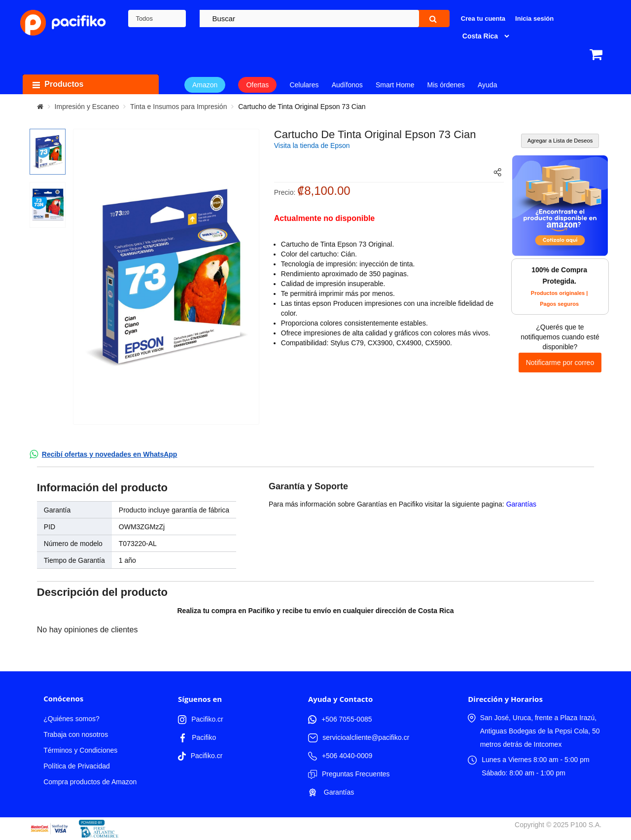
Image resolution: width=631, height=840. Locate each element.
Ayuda (487, 85)
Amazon (205, 85)
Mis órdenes (446, 85)
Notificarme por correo (560, 363)
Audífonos (347, 85)
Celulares (304, 85)
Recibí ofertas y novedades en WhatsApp (110, 454)
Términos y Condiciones (80, 750)
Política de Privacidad (77, 766)
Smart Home (395, 85)
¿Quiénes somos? (71, 719)
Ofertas (257, 85)
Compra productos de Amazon (90, 782)
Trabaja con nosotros (76, 734)
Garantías (521, 504)
